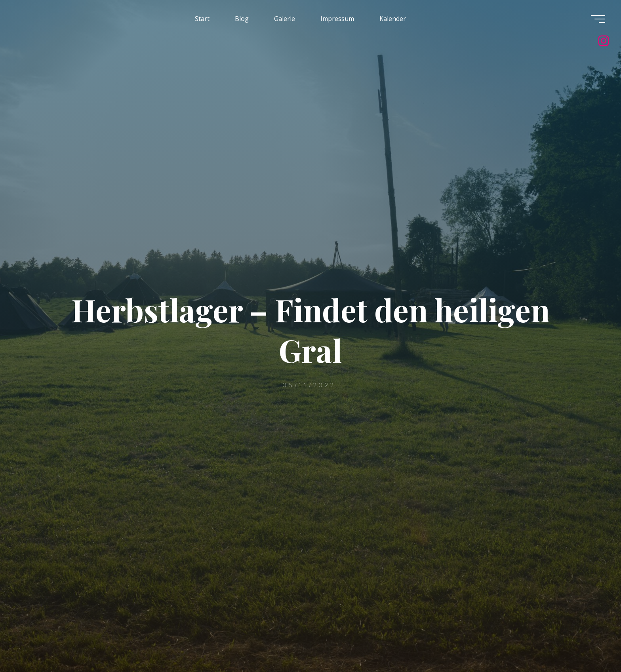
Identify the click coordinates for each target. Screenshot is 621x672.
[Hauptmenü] (598, 19)
